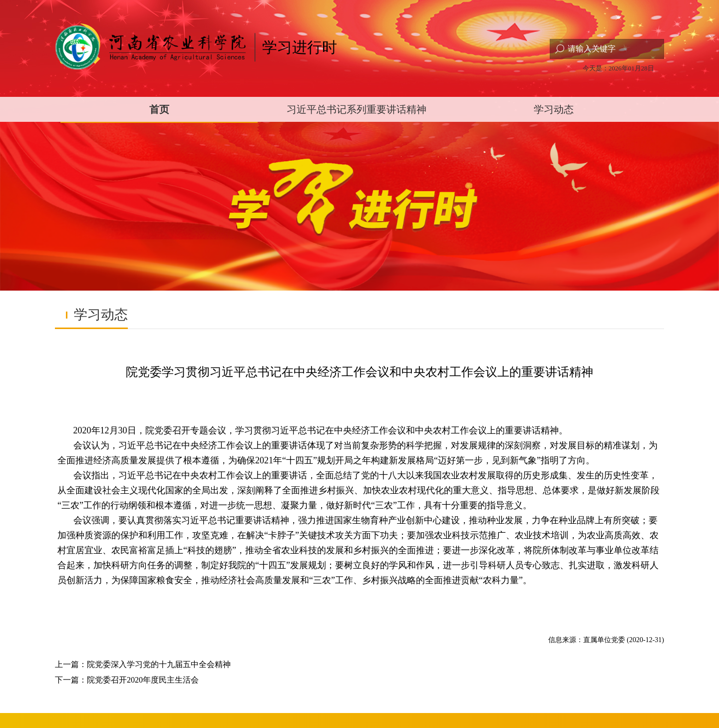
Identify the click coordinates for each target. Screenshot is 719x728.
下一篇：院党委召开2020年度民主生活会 (127, 680)
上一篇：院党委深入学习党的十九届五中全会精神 (143, 664)
